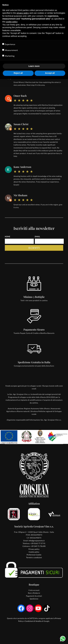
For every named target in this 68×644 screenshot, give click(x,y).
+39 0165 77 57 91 (38, 544)
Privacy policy (34, 549)
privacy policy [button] (23, 13)
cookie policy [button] (11, 22)
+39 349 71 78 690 (38, 546)
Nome (8, 237)
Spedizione (34, 599)
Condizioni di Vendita (33, 621)
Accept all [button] (50, 73)
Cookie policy (34, 552)
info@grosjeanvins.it (37, 541)
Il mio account (34, 590)
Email (37, 237)
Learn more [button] (34, 66)
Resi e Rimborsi (34, 593)
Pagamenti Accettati (34, 596)
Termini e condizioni (34, 558)
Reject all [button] (18, 73)
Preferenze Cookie (34, 555)
